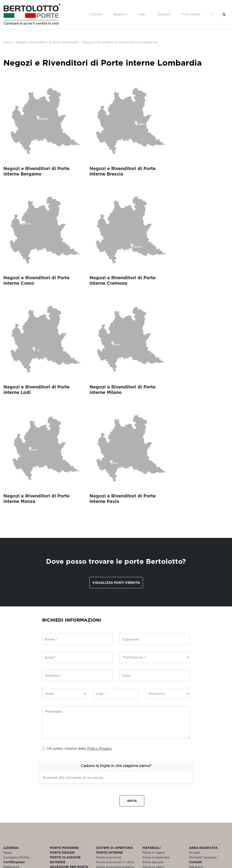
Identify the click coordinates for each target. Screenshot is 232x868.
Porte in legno (154, 717)
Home (8, 42)
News (8, 717)
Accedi (194, 717)
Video (142, 14)
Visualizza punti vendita (116, 447)
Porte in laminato (156, 722)
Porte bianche (153, 736)
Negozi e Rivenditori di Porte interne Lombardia (120, 42)
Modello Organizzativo (21, 741)
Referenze (11, 731)
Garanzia (196, 731)
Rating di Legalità (17, 751)
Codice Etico (13, 736)
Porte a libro (106, 746)
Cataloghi (164, 14)
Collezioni (96, 14)
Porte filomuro (108, 751)
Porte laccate (153, 727)
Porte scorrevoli (109, 722)
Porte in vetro (153, 731)
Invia (132, 666)
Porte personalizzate (159, 746)
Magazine (120, 14)
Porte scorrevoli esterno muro (115, 734)
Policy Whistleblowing (21, 746)
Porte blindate (154, 741)
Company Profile (16, 722)
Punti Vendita (191, 14)
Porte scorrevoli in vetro (115, 727)
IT (213, 14)
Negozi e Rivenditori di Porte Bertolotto (47, 42)
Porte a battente (109, 741)
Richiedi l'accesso (203, 722)
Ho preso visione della (77, 613)
